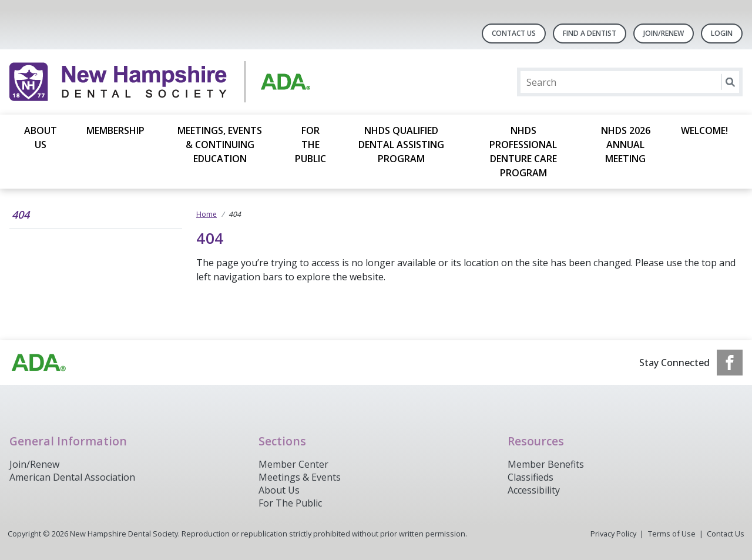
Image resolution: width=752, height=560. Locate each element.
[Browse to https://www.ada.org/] (39, 363)
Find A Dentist (590, 33)
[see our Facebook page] (730, 363)
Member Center (293, 464)
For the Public (310, 145)
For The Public (290, 503)
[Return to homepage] (161, 82)
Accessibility (534, 490)
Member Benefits (546, 464)
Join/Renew (664, 33)
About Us (41, 138)
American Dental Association (72, 477)
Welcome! (704, 130)
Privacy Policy (613, 534)
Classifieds (531, 477)
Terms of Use (672, 534)
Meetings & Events (300, 477)
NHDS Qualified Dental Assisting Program (401, 145)
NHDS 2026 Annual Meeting (626, 145)
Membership (115, 130)
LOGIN (722, 33)
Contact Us (514, 33)
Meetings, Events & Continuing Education (220, 145)
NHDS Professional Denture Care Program (523, 152)
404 (21, 214)
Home (207, 214)
